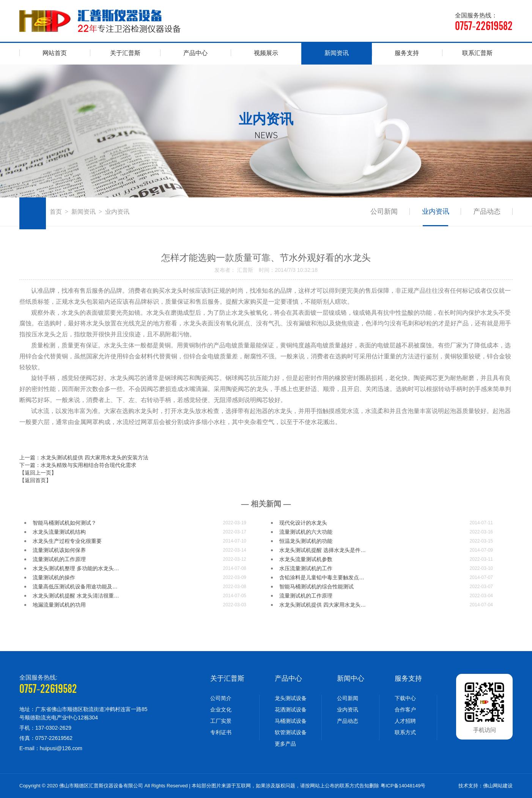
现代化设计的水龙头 (303, 523)
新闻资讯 (337, 53)
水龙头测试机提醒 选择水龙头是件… (323, 550)
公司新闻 (384, 211)
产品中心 (195, 53)
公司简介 (221, 698)
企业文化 (221, 710)
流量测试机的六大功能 (306, 532)
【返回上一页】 (38, 473)
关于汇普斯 (125, 53)
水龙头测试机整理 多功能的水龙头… (76, 568)
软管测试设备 (291, 732)
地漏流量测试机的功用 (59, 605)
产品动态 (487, 211)
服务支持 (407, 53)
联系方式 (405, 732)
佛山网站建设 (498, 786)
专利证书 (221, 732)
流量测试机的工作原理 (59, 559)
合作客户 (405, 710)
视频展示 (266, 53)
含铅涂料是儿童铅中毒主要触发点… (322, 577)
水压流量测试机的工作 (306, 568)
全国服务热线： (484, 22)
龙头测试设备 (291, 698)
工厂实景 (221, 721)
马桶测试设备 (291, 721)
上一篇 (84, 457)
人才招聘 (405, 721)
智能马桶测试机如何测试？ (65, 523)
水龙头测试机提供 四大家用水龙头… (323, 605)
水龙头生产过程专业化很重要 (67, 541)
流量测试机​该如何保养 (59, 550)
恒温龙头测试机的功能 (306, 541)
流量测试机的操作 (54, 577)
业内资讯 (435, 211)
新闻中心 (351, 678)
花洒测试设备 (291, 710)
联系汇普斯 (477, 53)
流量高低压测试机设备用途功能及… (75, 587)
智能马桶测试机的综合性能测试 (316, 587)
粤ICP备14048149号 (403, 786)
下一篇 (78, 465)
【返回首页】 (35, 480)
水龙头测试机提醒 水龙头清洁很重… (76, 596)
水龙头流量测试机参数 (306, 559)
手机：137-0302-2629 (45, 728)
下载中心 (405, 698)
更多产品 (285, 744)
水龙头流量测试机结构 (59, 532)
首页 (56, 212)
